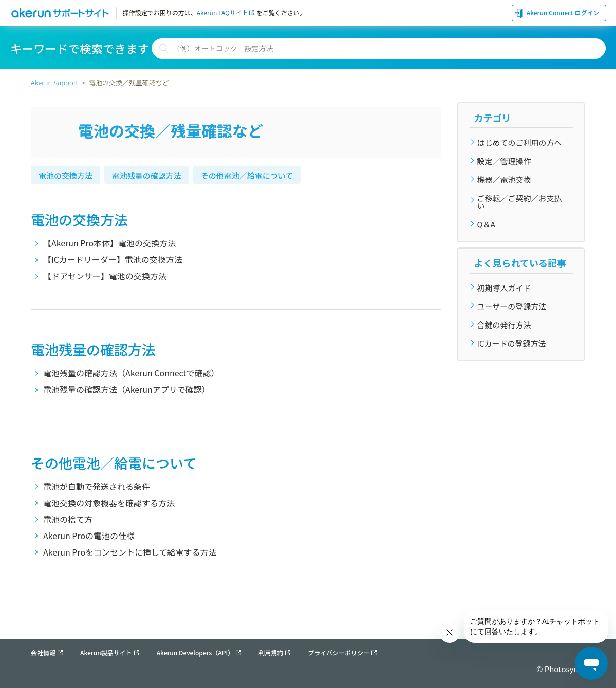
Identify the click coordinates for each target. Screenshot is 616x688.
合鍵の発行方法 (504, 325)
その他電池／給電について (247, 175)
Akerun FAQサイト (222, 13)
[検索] (379, 48)
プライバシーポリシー (339, 653)
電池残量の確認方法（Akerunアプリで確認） (127, 389)
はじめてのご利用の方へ (520, 142)
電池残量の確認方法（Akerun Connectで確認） (131, 373)
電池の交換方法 (66, 175)
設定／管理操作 (504, 161)
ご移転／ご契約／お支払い (520, 202)
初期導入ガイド (504, 288)
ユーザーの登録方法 (512, 306)
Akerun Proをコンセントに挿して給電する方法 (130, 552)
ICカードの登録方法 (512, 343)
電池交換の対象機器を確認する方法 (109, 503)
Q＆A (486, 224)
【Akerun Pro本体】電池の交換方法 (109, 243)
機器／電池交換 (504, 179)
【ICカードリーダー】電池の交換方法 (113, 259)
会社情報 (43, 653)
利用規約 (271, 653)
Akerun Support (54, 82)
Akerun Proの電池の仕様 (89, 536)
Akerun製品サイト (106, 653)
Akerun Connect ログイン (563, 13)
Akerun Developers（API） (195, 653)
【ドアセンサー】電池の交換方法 (105, 276)
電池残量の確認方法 (147, 175)
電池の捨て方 (68, 519)
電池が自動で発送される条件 (97, 486)
